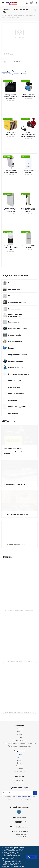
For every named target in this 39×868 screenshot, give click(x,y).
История (20, 729)
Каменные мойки (15, 341)
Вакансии (20, 732)
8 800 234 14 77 (21, 822)
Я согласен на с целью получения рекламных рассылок (21, 798)
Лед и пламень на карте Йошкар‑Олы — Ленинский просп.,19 (19, 712)
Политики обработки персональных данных (10, 859)
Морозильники (14, 296)
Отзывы (20, 735)
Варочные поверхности (18, 328)
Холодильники (14, 309)
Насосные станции (16, 368)
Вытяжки (12, 283)
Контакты (19, 776)
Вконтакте (19, 812)
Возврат (20, 769)
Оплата (20, 763)
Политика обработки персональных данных (20, 743)
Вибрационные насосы (17, 354)
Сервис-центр (19, 783)
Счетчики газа (14, 387)
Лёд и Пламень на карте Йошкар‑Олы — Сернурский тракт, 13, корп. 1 (20, 611)
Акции (20, 757)
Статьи (19, 737)
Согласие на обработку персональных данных (12, 863)
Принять (32, 857)
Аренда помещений (19, 740)
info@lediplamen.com (21, 827)
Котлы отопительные (17, 394)
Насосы (11, 348)
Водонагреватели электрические (15, 315)
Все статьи (18, 421)
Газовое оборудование (17, 407)
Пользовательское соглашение (19, 746)
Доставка (19, 766)
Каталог (19, 754)
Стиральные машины (17, 302)
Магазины (20, 780)
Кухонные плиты (15, 289)
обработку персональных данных (25, 797)
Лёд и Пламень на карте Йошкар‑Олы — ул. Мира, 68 (19, 661)
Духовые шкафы (15, 335)
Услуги (20, 760)
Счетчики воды (14, 381)
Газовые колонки (15, 322)
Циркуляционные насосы (19, 374)
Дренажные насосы (16, 361)
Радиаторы (13, 400)
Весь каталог (13, 413)
